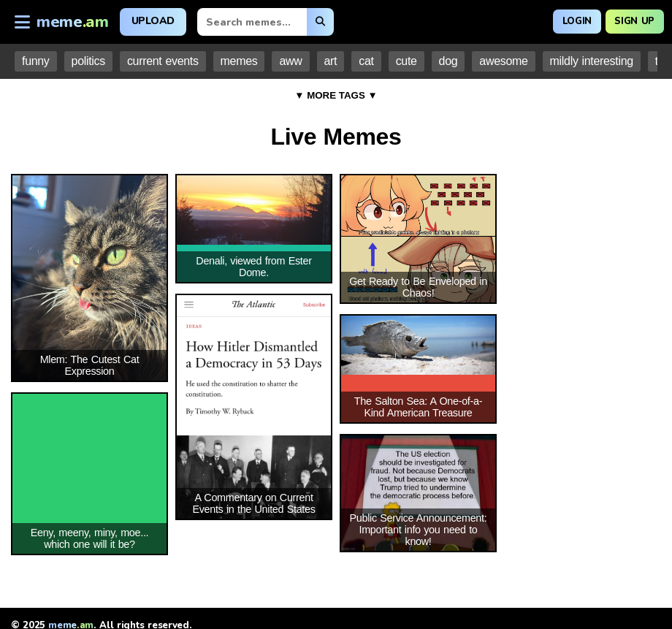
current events (163, 61)
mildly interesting (592, 61)
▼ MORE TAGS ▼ (336, 95)
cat (366, 61)
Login (564, 20)
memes (239, 61)
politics (88, 61)
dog (448, 61)
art (331, 61)
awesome (503, 61)
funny (36, 61)
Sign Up (630, 20)
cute (406, 61)
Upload (153, 21)
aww (290, 61)
